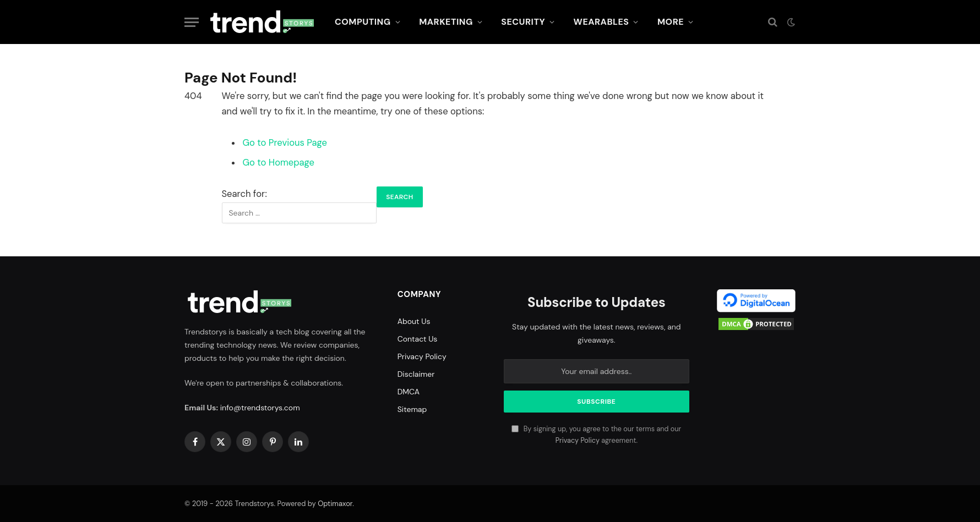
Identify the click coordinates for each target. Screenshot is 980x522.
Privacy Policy (422, 356)
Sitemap (412, 409)
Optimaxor (335, 504)
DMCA (409, 392)
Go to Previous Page (285, 143)
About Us (414, 321)
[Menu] (192, 22)
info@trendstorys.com (260, 408)
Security (523, 22)
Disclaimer (416, 374)
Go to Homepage (279, 163)
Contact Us (418, 339)
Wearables (601, 22)
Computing (363, 22)
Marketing (446, 22)
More (671, 22)
